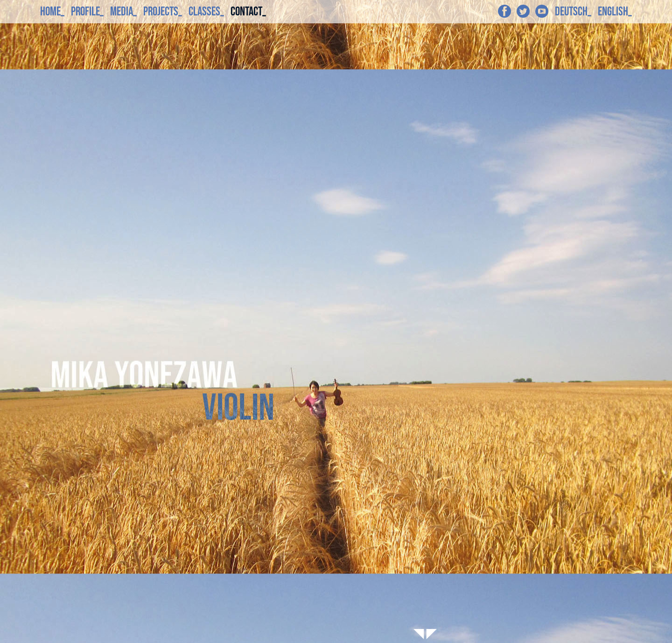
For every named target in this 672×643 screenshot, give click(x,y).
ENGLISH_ (615, 12)
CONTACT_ (248, 12)
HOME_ (52, 12)
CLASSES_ (206, 12)
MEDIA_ (123, 12)
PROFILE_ (87, 12)
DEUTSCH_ (573, 12)
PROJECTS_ (163, 12)
